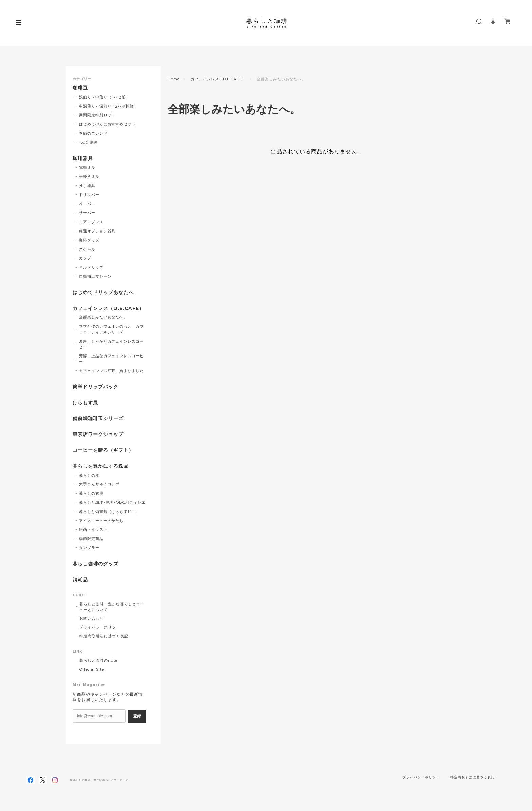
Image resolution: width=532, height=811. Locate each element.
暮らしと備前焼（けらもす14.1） (109, 511)
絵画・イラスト (93, 529)
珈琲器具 (83, 159)
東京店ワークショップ (98, 434)
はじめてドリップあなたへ (103, 293)
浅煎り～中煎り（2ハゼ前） (104, 97)
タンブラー (89, 548)
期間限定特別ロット (97, 115)
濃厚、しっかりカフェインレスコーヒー (111, 344)
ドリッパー (89, 195)
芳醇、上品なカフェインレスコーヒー (111, 359)
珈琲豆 (80, 88)
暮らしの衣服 (91, 493)
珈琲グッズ (89, 240)
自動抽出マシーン (95, 276)
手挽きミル (89, 176)
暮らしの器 (89, 475)
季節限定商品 (91, 539)
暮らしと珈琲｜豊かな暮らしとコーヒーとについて (112, 607)
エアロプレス (91, 222)
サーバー (87, 213)
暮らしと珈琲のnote (98, 660)
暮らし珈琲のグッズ (96, 564)
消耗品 (80, 580)
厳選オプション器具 (97, 231)
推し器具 (87, 186)
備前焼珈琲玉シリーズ (98, 418)
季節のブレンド (93, 133)
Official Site (92, 669)
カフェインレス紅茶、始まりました (111, 371)
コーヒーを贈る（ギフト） (103, 450)
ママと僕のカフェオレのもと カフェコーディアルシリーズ (111, 329)
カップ (85, 258)
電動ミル (87, 167)
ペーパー (87, 204)
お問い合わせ (92, 618)
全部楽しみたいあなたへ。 (103, 317)
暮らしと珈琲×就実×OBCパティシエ (112, 502)
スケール (87, 249)
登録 (137, 716)
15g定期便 (89, 142)
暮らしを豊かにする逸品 (101, 466)
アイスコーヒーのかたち (101, 521)
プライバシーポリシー (100, 627)
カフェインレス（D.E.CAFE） (218, 79)
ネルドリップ (91, 267)
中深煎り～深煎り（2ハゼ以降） (109, 106)
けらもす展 (85, 403)
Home (174, 79)
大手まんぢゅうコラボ (99, 484)
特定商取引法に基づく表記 (104, 636)
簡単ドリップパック (96, 387)
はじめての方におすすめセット (107, 124)
